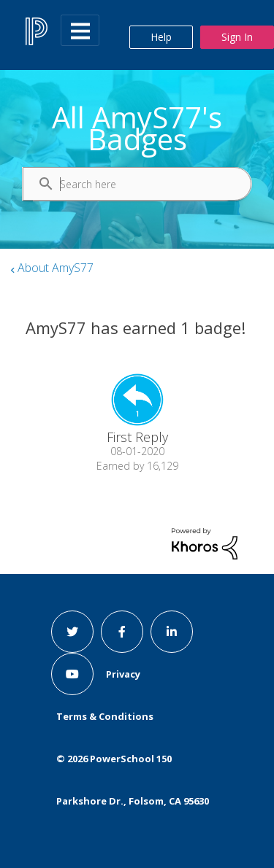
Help (161, 37)
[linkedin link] (172, 632)
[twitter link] (72, 632)
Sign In (237, 37)
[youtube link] (72, 674)
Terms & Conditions (105, 716)
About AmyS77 (56, 268)
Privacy (123, 674)
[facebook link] (122, 632)
